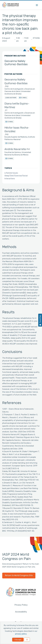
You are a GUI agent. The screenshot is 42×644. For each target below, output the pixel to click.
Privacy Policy (21, 605)
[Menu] (37, 5)
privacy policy (21, 634)
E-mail (24, 98)
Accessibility (21, 612)
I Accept (18, 640)
